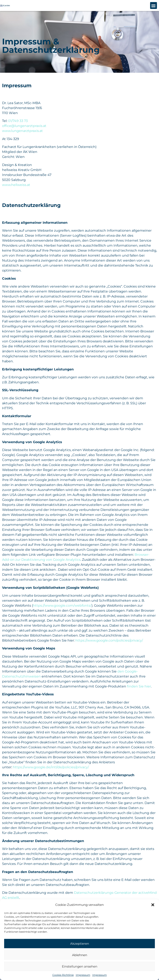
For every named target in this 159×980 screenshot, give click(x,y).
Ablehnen (80, 955)
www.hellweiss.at (16, 185)
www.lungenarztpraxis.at (22, 131)
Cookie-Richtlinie (63, 975)
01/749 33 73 (18, 121)
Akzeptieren (80, 944)
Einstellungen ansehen (80, 966)
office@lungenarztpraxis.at (24, 126)
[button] (153, 905)
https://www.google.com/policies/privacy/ (109, 640)
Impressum (83, 975)
